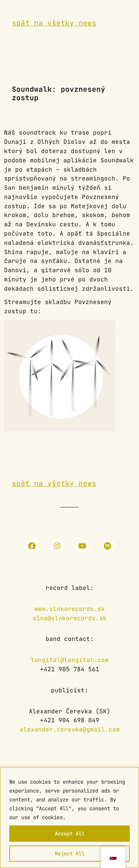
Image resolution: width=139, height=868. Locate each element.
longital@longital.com (70, 660)
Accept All (70, 834)
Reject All (70, 854)
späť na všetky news (54, 23)
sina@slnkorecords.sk (70, 618)
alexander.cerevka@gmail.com (70, 729)
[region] (69, 818)
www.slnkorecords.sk (70, 609)
